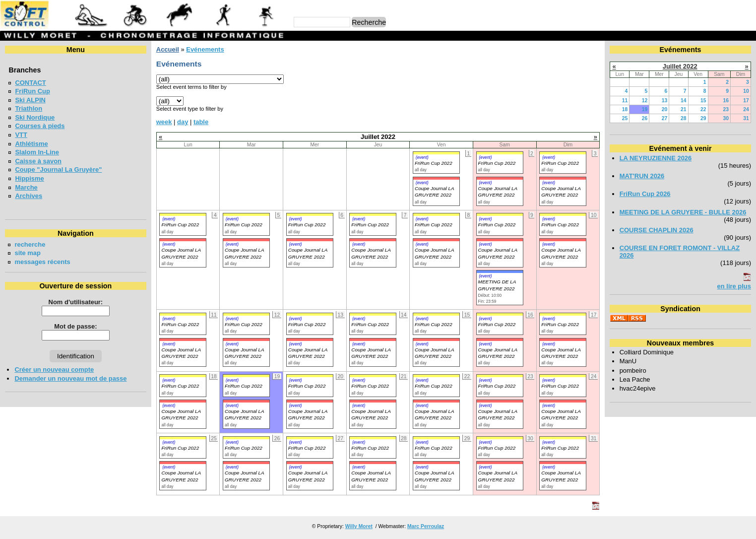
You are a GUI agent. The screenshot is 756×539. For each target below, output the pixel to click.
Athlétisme (31, 144)
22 (703, 109)
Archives (29, 196)
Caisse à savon (38, 161)
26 (645, 118)
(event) (422, 157)
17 (746, 101)
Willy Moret (359, 526)
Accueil (168, 49)
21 (684, 109)
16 (726, 101)
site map (28, 253)
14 (684, 101)
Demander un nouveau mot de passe (70, 378)
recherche (30, 244)
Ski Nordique (35, 117)
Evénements (205, 49)
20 (665, 109)
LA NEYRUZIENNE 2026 (656, 158)
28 (684, 118)
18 (625, 109)
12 (645, 101)
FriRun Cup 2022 (434, 163)
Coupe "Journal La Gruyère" (58, 169)
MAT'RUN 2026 (642, 176)
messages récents (42, 262)
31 (746, 118)
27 (665, 118)
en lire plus (734, 286)
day (183, 122)
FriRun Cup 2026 (645, 194)
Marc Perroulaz (426, 526)
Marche (26, 187)
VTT (21, 135)
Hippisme (29, 178)
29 (703, 118)
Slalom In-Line (37, 152)
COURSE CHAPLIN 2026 (657, 230)
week (164, 122)
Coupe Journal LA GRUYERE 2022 (181, 414)
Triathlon (29, 108)
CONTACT (30, 83)
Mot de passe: (75, 326)
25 (625, 118)
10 (746, 91)
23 (726, 109)
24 (746, 109)
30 (726, 118)
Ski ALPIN (30, 100)
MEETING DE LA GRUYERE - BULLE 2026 (683, 212)
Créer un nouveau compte (54, 370)
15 (703, 101)
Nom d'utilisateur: (76, 302)
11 (625, 101)
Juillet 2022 (680, 66)
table (201, 122)
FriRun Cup (32, 91)
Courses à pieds (40, 126)
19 (645, 109)
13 (665, 101)
